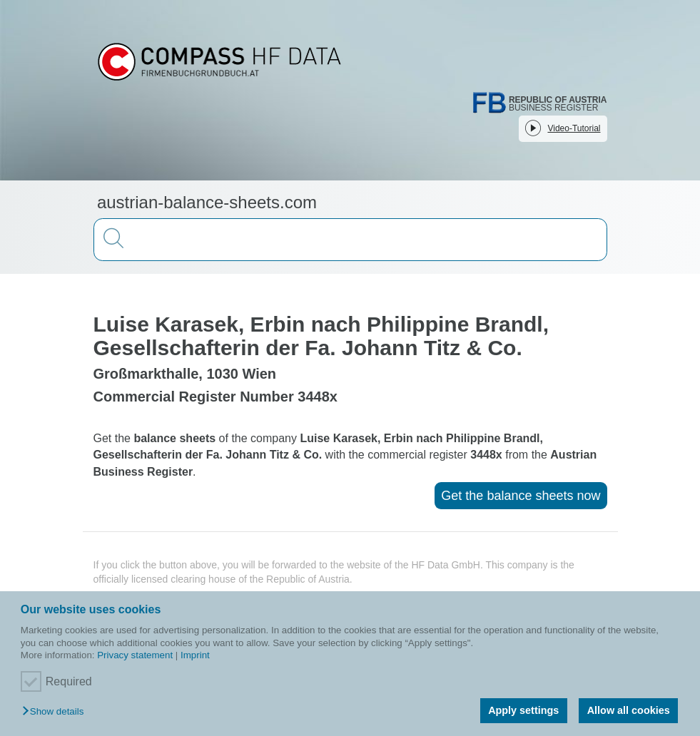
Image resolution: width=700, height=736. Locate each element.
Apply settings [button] (523, 710)
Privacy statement (135, 655)
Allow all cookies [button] (629, 710)
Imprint (195, 655)
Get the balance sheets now (521, 496)
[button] (56, 712)
